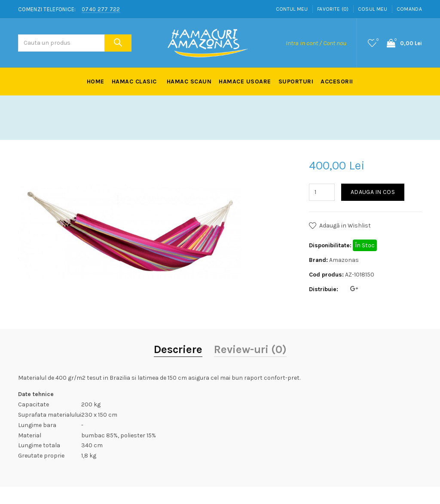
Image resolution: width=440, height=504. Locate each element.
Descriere (178, 349)
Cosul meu (373, 9)
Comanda (409, 9)
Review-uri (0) (250, 349)
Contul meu (292, 9)
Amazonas (344, 260)
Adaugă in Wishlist (345, 226)
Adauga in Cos (373, 192)
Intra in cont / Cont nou (316, 43)
